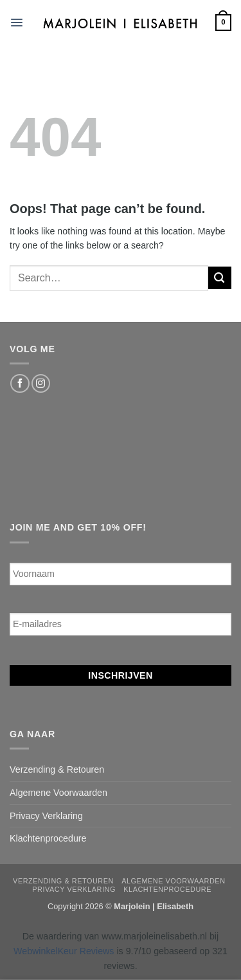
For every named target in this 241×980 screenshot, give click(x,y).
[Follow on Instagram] (41, 384)
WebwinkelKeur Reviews (64, 951)
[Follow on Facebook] (20, 384)
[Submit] (220, 278)
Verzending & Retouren (57, 769)
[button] (17, 23)
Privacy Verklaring (46, 816)
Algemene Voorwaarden (58, 793)
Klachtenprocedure (48, 838)
